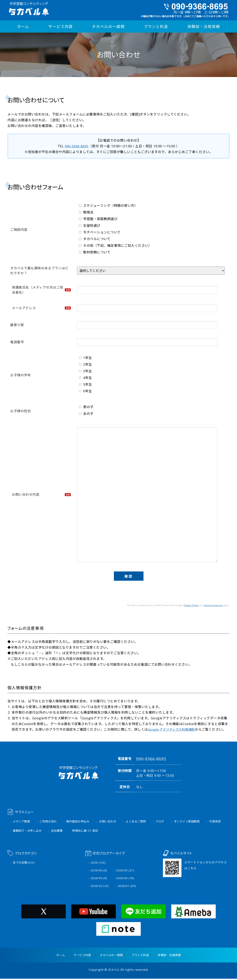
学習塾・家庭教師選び (98, 219)
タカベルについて (95, 239)
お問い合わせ (112, 822)
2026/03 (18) (125, 879)
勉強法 (86, 212)
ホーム (23, 26)
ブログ (166, 822)
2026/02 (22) (100, 887)
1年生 (85, 357)
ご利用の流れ (50, 822)
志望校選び (90, 225)
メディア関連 (22, 822)
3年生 (85, 371)
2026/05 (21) (125, 871)
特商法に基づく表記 (111, 831)
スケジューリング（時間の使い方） (108, 205)
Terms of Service (213, 605)
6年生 (85, 391)
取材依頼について (95, 252)
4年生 (85, 377)
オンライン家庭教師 (195, 822)
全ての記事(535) (24, 863)
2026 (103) (98, 863)
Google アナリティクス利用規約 (173, 729)
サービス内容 (61, 26)
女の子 (86, 413)
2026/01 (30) (127, 887)
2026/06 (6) (99, 871)
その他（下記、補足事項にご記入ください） (115, 245)
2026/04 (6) (99, 879)
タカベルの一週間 (109, 26)
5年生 (85, 384)
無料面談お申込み (81, 822)
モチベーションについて (100, 232)
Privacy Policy (191, 605)
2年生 (85, 364)
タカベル (114, 971)
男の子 (86, 407)
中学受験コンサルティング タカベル (28, 9)
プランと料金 (156, 26)
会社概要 (81, 831)
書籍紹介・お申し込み (50, 831)
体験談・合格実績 (204, 26)
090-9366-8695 (77, 146)
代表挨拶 (19, 831)
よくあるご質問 (142, 822)
